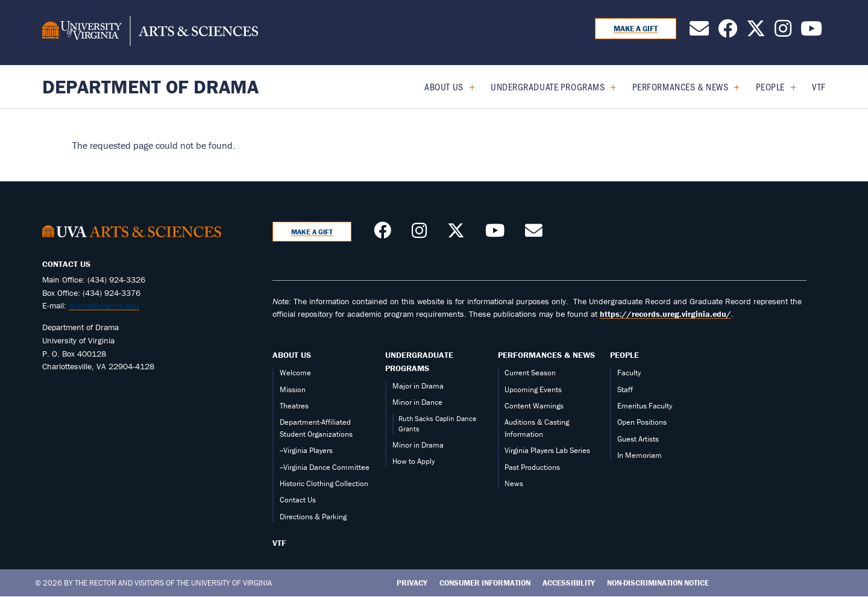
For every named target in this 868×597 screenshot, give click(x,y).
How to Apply (414, 461)
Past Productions (532, 467)
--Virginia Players (306, 450)
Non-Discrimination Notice (658, 583)
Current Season (530, 373)
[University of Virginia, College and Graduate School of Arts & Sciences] (150, 33)
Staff (625, 389)
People (770, 86)
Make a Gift (636, 29)
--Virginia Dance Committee (325, 467)
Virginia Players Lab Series (547, 450)
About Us (444, 86)
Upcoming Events (533, 389)
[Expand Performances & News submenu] (732, 87)
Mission (293, 389)
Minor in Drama (418, 445)
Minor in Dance (417, 402)
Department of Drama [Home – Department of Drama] (150, 86)
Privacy (412, 583)
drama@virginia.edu (104, 305)
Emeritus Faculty (645, 406)
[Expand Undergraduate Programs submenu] (609, 87)
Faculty (629, 373)
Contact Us (298, 500)
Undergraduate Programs (548, 86)
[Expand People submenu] (789, 87)
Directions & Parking (313, 517)
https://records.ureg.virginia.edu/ (665, 314)
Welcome (295, 373)
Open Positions (642, 422)
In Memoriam (640, 455)
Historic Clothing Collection (324, 483)
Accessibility (569, 583)
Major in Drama (418, 386)
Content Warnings (534, 406)
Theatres (294, 406)
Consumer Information (485, 583)
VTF (819, 86)
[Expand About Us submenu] (467, 87)
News (514, 483)
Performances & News (681, 86)
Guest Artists (638, 439)
